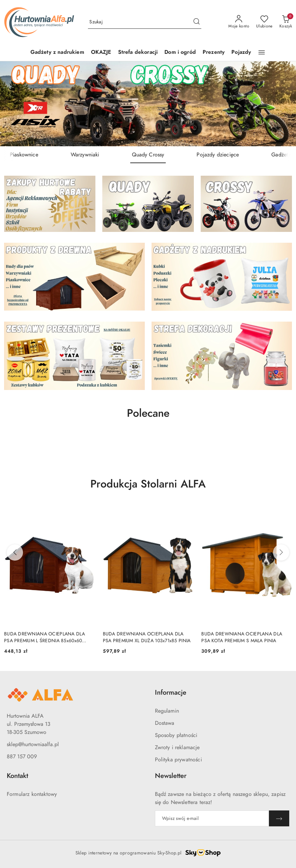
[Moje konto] (239, 22)
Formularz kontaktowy (32, 794)
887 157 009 (22, 757)
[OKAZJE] (101, 53)
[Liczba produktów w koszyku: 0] (286, 22)
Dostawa (165, 723)
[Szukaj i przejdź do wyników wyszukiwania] (197, 22)
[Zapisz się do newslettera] (212, 818)
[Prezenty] (214, 53)
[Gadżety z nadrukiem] (57, 53)
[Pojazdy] (241, 53)
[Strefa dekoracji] (138, 53)
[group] (148, 104)
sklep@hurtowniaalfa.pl (33, 744)
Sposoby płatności (176, 735)
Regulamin (167, 711)
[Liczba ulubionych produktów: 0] (264, 22)
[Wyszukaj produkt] (145, 22)
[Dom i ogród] (180, 53)
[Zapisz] (279, 818)
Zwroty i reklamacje (177, 747)
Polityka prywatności (178, 760)
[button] (262, 52)
